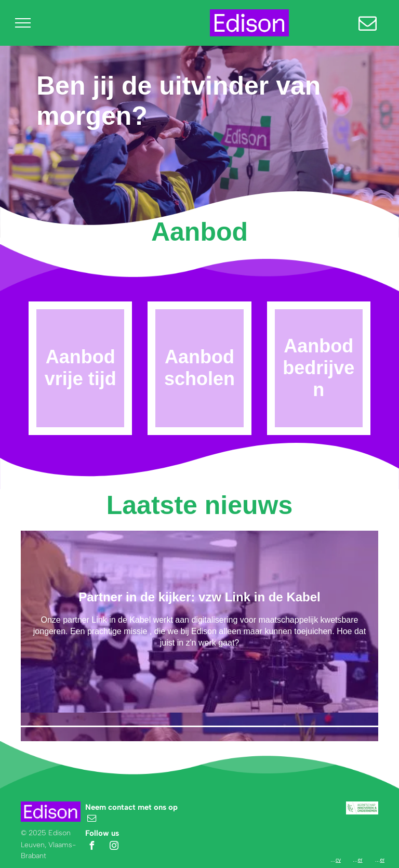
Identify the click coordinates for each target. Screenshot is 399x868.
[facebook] (92, 847)
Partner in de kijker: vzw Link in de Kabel (199, 597)
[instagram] (114, 847)
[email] (92, 819)
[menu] (23, 23)
